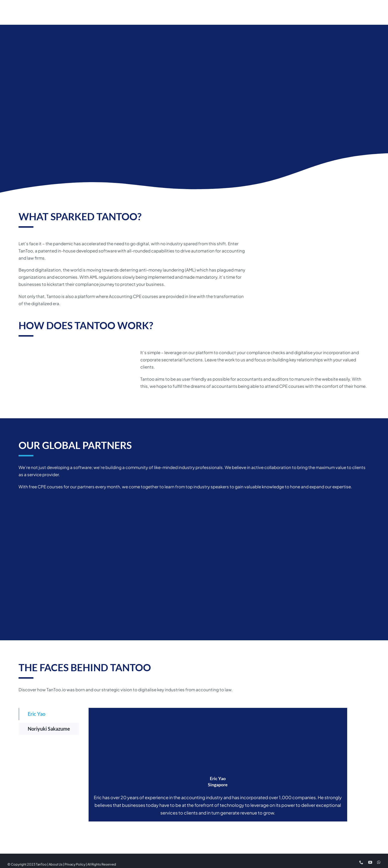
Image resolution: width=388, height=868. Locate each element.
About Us (56, 863)
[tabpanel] (218, 764)
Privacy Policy (75, 863)
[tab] (49, 713)
